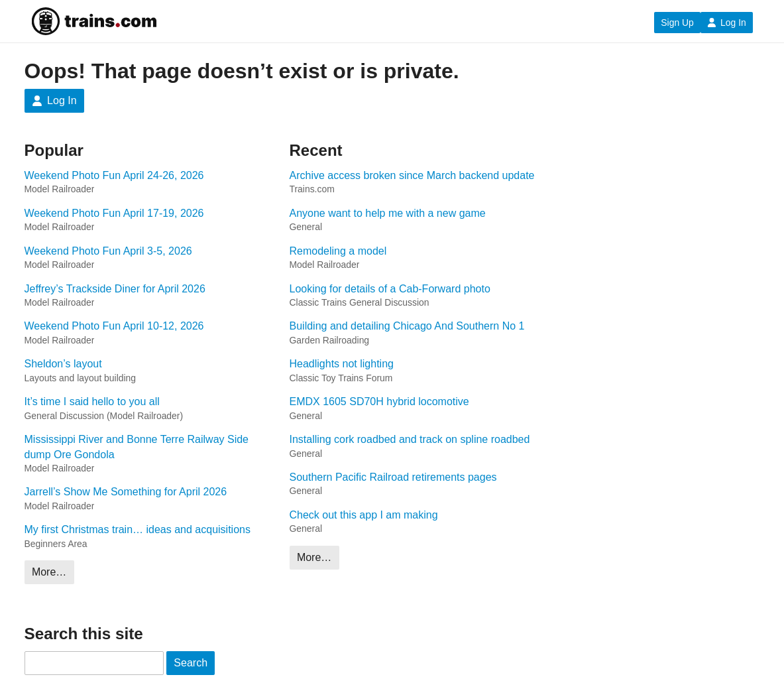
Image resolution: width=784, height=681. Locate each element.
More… (49, 572)
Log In (727, 23)
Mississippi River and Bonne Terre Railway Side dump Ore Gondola (137, 447)
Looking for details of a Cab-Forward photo (390, 289)
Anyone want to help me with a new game (388, 213)
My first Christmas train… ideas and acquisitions (138, 529)
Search (191, 663)
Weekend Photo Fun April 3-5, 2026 (108, 251)
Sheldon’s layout (63, 364)
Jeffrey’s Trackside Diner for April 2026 (115, 289)
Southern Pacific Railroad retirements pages (393, 477)
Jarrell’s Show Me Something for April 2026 (126, 492)
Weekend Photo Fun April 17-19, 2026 (114, 213)
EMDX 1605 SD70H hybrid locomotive (379, 402)
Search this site (84, 634)
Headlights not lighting (342, 364)
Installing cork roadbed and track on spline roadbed (410, 439)
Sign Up (677, 23)
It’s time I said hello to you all (92, 402)
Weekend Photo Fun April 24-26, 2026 (114, 175)
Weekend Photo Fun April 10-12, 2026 (114, 326)
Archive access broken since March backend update (412, 175)
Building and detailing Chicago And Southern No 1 (407, 326)
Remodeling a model (338, 251)
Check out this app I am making (364, 515)
